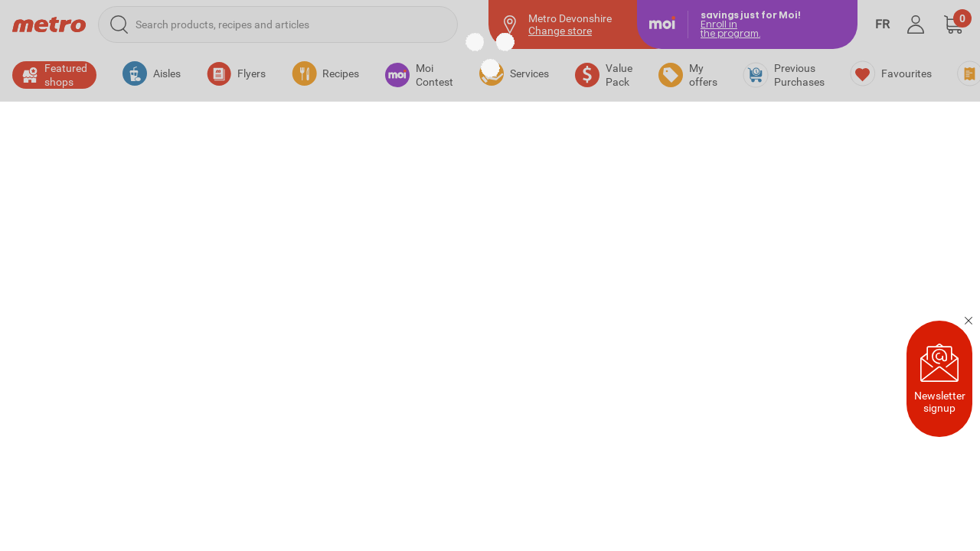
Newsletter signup (940, 379)
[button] (953, 24)
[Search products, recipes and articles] (278, 24)
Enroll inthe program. (730, 29)
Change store (560, 31)
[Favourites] (891, 73)
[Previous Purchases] (784, 75)
